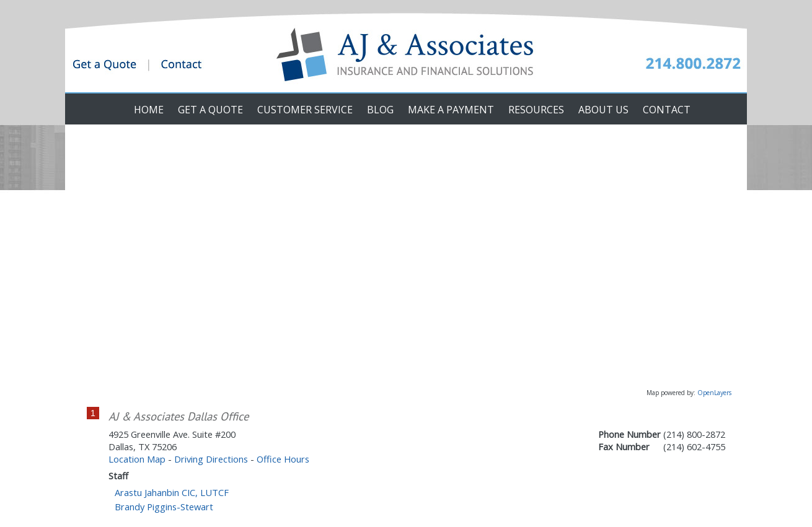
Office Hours (283, 459)
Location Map (137, 459)
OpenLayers (714, 393)
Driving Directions (211, 459)
